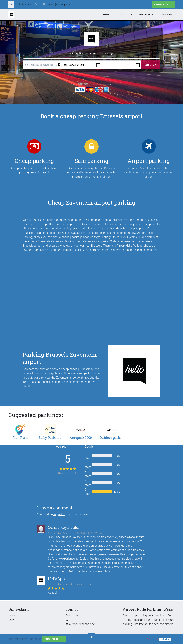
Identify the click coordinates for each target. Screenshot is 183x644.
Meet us (25, 4)
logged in (59, 514)
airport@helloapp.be (59, 4)
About (168, 610)
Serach (151, 65)
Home (12, 616)
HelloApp (165, 639)
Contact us (72, 616)
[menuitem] (106, 15)
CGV (11, 620)
